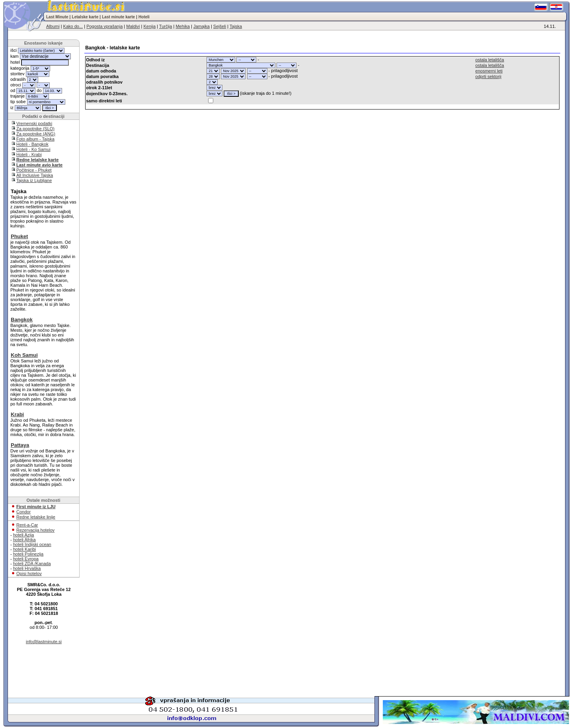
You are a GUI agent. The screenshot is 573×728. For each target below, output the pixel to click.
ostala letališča (490, 60)
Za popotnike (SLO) (35, 129)
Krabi (17, 414)
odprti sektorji (488, 76)
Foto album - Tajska (35, 139)
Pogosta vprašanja (104, 26)
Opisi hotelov (29, 573)
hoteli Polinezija (28, 554)
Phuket (19, 236)
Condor (23, 512)
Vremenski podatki (34, 123)
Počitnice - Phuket (34, 170)
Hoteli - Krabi (29, 155)
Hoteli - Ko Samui (33, 149)
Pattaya (20, 445)
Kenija (149, 26)
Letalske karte (85, 17)
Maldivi (133, 26)
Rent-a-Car (27, 525)
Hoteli (144, 17)
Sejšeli (220, 26)
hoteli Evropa (26, 559)
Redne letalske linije (36, 517)
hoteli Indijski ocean (32, 544)
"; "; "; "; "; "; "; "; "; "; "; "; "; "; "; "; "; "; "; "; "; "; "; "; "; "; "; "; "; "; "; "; (221, 60)
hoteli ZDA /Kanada (32, 564)
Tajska (236, 26)
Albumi (53, 26)
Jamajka (202, 26)
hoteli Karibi (24, 549)
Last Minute (57, 17)
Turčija (166, 26)
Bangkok (22, 320)
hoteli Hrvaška (27, 568)
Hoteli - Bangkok (32, 144)
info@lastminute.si (44, 642)
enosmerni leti (489, 71)
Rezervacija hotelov (35, 530)
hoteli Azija (24, 535)
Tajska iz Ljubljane (34, 180)
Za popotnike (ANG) (36, 134)
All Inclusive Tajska (35, 175)
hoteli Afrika (24, 540)
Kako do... (73, 26)
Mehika (182, 26)
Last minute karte (118, 17)
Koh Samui (24, 355)
